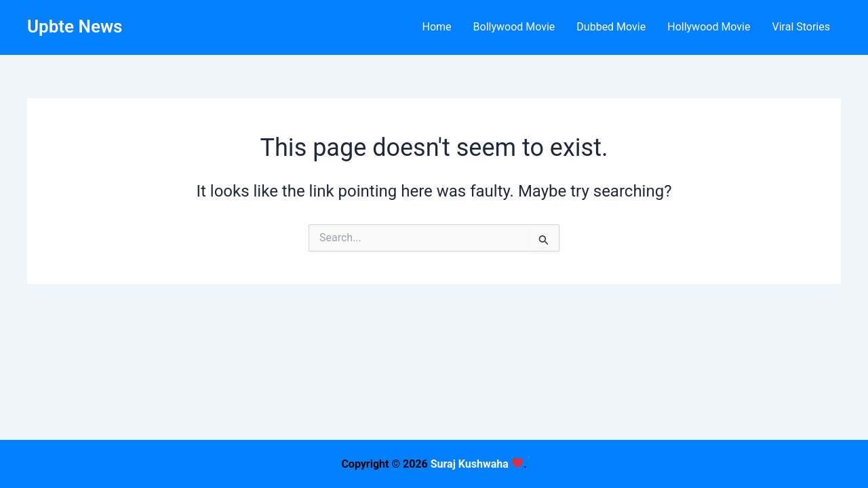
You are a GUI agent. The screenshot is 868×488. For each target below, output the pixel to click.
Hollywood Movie (709, 27)
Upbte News (75, 26)
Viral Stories (801, 27)
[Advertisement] (434, 393)
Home (436, 27)
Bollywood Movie (514, 27)
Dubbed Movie (611, 27)
